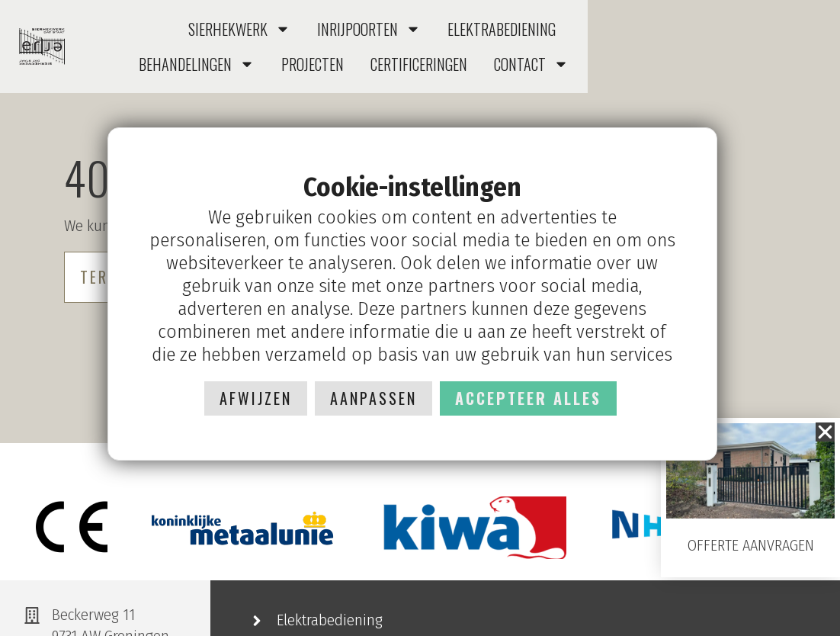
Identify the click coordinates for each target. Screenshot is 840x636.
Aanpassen (374, 398)
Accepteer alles (528, 398)
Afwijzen (256, 398)
